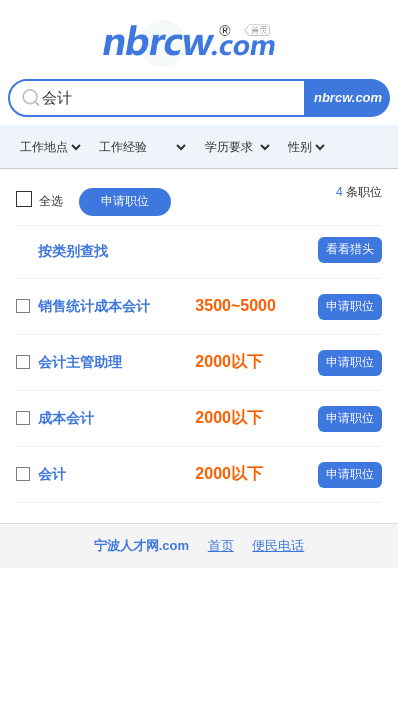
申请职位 (125, 201)
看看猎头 (350, 249)
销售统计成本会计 (94, 306)
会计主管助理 (80, 362)
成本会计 (66, 418)
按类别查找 (73, 251)
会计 (52, 474)
